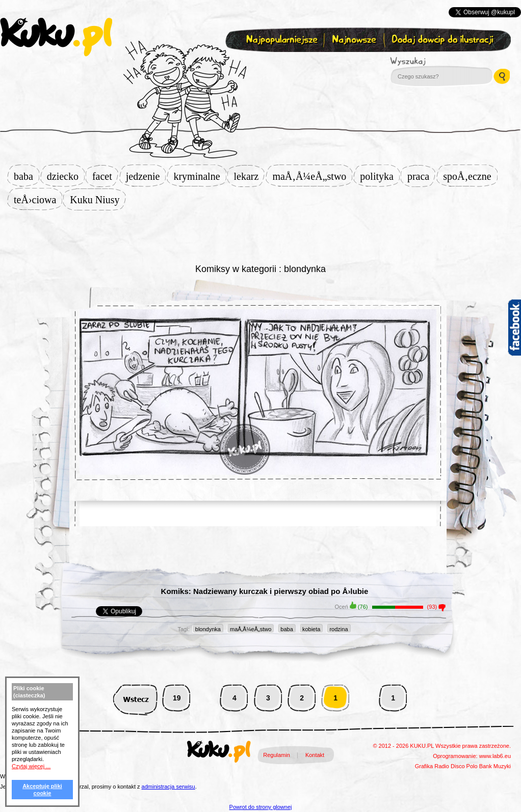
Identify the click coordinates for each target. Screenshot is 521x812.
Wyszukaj (436, 61)
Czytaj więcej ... (31, 766)
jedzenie (146, 176)
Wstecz (135, 698)
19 (177, 698)
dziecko (66, 176)
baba (27, 176)
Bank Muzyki (495, 766)
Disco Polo (464, 766)
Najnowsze (355, 40)
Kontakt (315, 755)
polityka (380, 176)
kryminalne (200, 176)
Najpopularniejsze (280, 40)
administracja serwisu (168, 787)
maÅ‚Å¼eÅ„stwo (312, 176)
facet (105, 176)
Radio (442, 766)
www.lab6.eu (495, 756)
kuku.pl (56, 37)
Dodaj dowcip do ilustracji (443, 40)
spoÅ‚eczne (470, 176)
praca (421, 176)
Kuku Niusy (98, 200)
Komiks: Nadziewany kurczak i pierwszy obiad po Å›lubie (265, 591)
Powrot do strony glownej (261, 807)
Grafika (424, 766)
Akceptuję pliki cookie (42, 790)
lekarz (250, 176)
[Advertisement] (260, 235)
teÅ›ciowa (38, 200)
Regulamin (277, 755)
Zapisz (258, 64)
